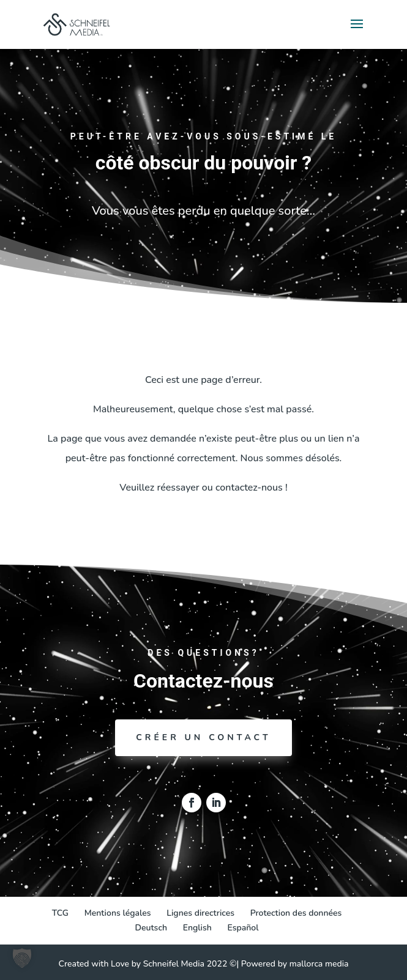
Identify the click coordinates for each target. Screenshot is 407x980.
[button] (22, 958)
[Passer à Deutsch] (151, 928)
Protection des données (296, 913)
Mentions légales (118, 913)
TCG (60, 913)
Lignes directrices (200, 913)
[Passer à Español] (243, 928)
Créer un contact (203, 737)
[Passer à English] (197, 928)
